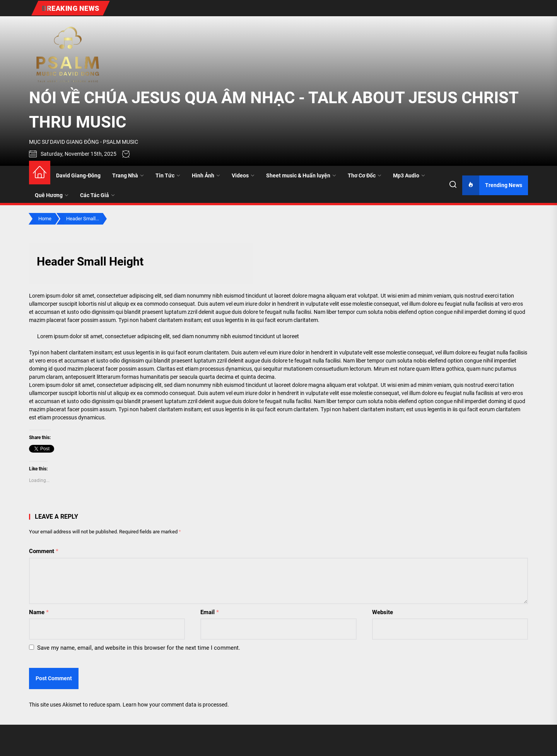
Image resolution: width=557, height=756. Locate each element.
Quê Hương (52, 195)
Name (39, 612)
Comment (44, 551)
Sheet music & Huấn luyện (301, 175)
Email (210, 612)
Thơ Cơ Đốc (365, 175)
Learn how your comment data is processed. (176, 705)
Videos (243, 175)
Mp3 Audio (409, 175)
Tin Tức (168, 175)
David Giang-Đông (78, 175)
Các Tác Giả (97, 195)
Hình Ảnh (206, 175)
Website (383, 612)
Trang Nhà (128, 175)
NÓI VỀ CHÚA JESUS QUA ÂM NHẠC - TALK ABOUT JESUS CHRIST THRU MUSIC (274, 110)
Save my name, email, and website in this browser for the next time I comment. (139, 648)
